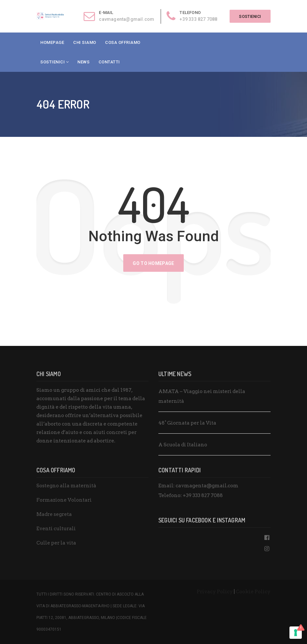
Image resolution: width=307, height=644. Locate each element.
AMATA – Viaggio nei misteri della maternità (202, 396)
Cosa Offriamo (123, 42)
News (83, 62)
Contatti (109, 62)
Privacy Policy (215, 592)
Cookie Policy (253, 592)
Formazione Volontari (64, 500)
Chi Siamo (85, 42)
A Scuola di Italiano (183, 445)
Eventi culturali (56, 529)
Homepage (52, 42)
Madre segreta (54, 514)
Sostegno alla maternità (66, 486)
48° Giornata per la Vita (187, 423)
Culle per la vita (56, 543)
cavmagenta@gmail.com (126, 19)
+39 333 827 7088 (197, 19)
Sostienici (53, 62)
